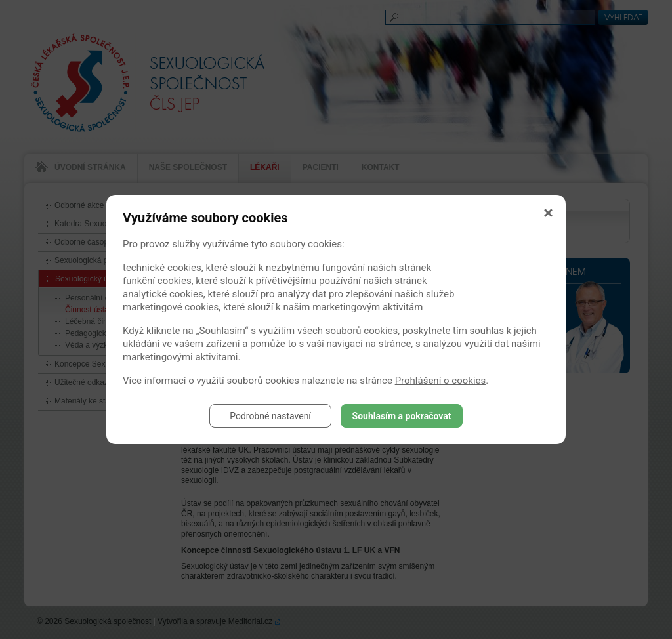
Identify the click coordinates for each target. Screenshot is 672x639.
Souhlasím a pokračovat (402, 416)
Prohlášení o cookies (441, 381)
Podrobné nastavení (270, 416)
